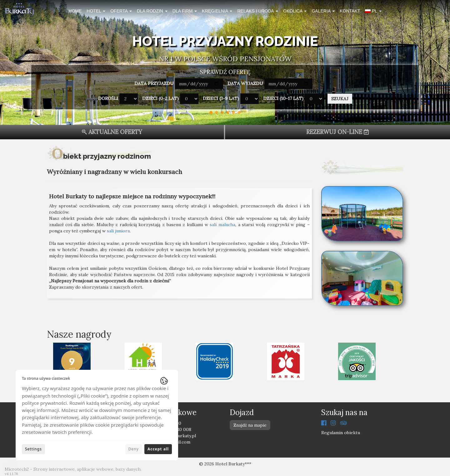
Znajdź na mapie (250, 425)
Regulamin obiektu (341, 433)
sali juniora (118, 231)
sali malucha (222, 225)
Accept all (158, 449)
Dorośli (108, 98)
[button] (373, 12)
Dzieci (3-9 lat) (221, 98)
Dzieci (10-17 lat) (283, 98)
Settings (33, 449)
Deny (134, 449)
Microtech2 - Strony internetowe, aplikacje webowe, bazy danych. (73, 469)
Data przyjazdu (154, 83)
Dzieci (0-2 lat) (160, 98)
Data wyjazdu (245, 83)
